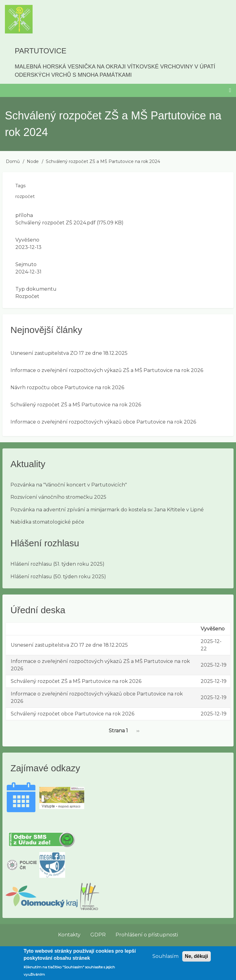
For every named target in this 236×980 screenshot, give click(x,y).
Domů (13, 161)
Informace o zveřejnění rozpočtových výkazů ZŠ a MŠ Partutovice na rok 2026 (107, 370)
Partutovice (41, 51)
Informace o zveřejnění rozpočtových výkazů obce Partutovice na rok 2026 (103, 422)
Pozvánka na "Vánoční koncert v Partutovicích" (69, 485)
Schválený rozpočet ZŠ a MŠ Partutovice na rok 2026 (76, 405)
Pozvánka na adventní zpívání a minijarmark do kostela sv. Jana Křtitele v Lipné (107, 510)
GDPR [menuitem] (98, 935)
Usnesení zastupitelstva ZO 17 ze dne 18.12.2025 (69, 353)
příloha (24, 215)
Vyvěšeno (27, 240)
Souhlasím (165, 959)
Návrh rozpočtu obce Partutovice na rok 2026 (67, 387)
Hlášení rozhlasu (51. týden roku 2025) (57, 564)
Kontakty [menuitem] (69, 935)
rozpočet (25, 196)
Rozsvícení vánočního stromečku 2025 (58, 497)
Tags (20, 186)
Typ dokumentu (36, 289)
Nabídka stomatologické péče (47, 522)
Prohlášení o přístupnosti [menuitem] (147, 935)
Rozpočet (27, 296)
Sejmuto (26, 264)
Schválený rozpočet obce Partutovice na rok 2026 (73, 714)
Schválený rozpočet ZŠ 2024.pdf (55, 223)
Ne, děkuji (197, 959)
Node (33, 161)
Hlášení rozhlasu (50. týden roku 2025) (58, 577)
